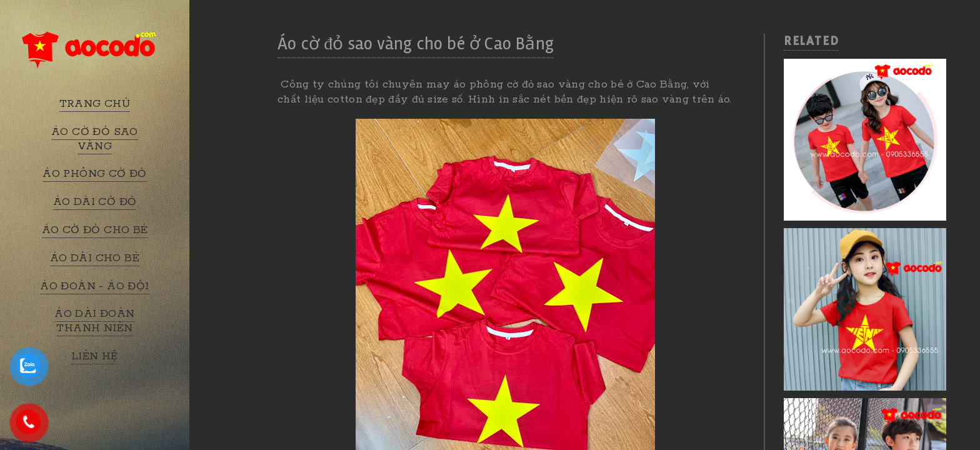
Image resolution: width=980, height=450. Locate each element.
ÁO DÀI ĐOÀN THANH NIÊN (94, 321)
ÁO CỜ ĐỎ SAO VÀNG (95, 139)
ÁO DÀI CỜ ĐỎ (95, 202)
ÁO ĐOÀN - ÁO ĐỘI (94, 286)
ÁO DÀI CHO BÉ (95, 258)
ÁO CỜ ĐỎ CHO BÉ (95, 230)
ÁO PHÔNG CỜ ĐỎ (95, 174)
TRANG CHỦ (95, 104)
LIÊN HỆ (95, 356)
